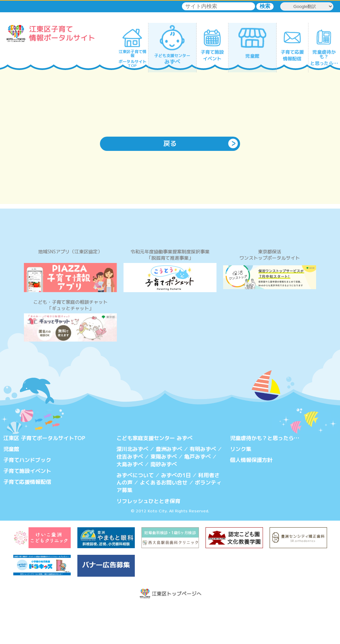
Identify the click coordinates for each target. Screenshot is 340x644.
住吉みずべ (130, 495)
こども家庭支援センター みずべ (155, 477)
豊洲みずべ (169, 487)
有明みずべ (203, 487)
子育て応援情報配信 (27, 520)
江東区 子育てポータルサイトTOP (44, 477)
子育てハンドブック (27, 498)
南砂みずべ (164, 502)
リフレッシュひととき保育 (148, 539)
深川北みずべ (132, 487)
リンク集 (241, 487)
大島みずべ (130, 502)
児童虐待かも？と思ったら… (265, 477)
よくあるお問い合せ (164, 520)
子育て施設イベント (27, 509)
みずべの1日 (176, 513)
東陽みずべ (164, 495)
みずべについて (135, 513)
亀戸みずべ (198, 495)
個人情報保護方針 (251, 498)
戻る (170, 144)
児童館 (11, 487)
